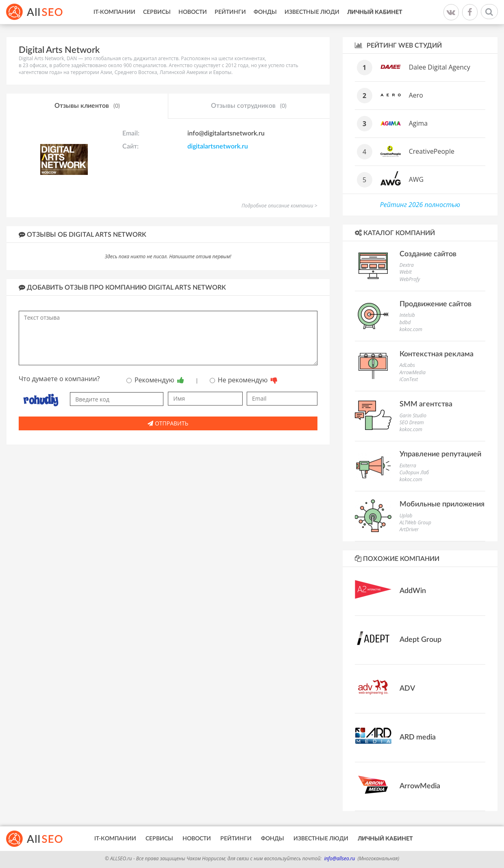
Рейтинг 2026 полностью (420, 205)
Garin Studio (413, 415)
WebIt (406, 272)
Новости (193, 12)
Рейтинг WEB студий (398, 45)
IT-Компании (114, 12)
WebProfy (410, 279)
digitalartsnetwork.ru (218, 146)
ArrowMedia (413, 372)
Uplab (406, 516)
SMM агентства (426, 404)
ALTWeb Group (415, 522)
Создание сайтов (428, 254)
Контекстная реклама (437, 354)
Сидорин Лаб (414, 472)
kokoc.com (411, 329)
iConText (409, 379)
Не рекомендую (244, 380)
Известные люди (312, 12)
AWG (416, 179)
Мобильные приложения (442, 504)
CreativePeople (432, 151)
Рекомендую (155, 380)
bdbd (405, 322)
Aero (416, 95)
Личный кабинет (375, 12)
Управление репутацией (440, 454)
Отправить (168, 423)
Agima (418, 123)
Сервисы (157, 12)
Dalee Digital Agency (440, 67)
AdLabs (407, 365)
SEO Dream (412, 422)
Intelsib (407, 315)
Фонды (265, 12)
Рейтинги (230, 12)
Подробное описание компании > (279, 206)
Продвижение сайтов (436, 304)
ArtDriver (409, 529)
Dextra (407, 265)
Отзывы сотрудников (249, 106)
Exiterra (408, 466)
